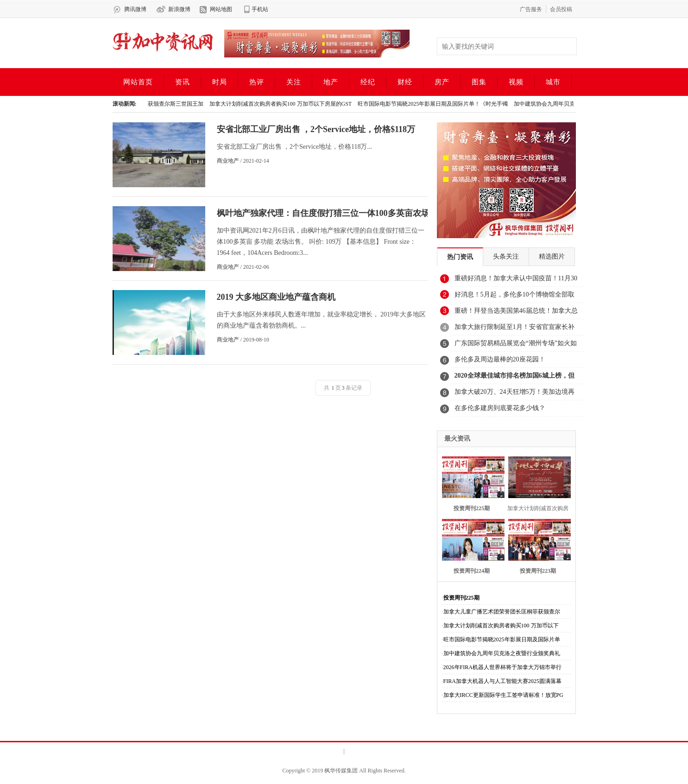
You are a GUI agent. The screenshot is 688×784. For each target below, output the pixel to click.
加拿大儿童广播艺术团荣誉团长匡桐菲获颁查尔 (502, 612)
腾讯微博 (135, 9)
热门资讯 (460, 257)
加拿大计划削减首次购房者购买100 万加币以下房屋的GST (283, 104)
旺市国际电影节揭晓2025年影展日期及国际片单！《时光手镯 (435, 104)
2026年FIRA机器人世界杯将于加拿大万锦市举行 (502, 667)
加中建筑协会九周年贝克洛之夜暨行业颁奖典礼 (502, 653)
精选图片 (552, 256)
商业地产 (228, 161)
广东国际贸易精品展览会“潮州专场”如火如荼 (516, 346)
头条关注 (506, 256)
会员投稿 (561, 9)
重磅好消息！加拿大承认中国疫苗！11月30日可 (516, 281)
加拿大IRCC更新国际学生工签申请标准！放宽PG (503, 695)
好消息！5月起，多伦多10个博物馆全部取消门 (514, 297)
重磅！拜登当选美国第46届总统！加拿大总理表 (516, 313)
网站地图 (221, 9)
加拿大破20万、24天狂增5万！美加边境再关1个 (514, 394)
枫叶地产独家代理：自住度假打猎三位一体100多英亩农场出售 (331, 213)
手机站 (260, 9)
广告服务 (531, 9)
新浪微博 (179, 9)
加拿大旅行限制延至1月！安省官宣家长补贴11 (514, 329)
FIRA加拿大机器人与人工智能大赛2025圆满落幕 (502, 681)
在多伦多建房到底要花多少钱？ (500, 408)
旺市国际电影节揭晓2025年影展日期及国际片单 (502, 639)
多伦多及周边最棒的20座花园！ (500, 359)
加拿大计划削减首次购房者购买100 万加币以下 (501, 626)
